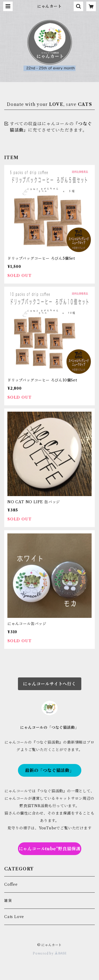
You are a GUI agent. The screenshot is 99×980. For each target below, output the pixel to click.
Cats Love (14, 917)
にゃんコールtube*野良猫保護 (50, 849)
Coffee (11, 884)
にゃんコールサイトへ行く (49, 684)
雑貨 (8, 901)
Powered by (49, 953)
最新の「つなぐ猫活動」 (49, 770)
